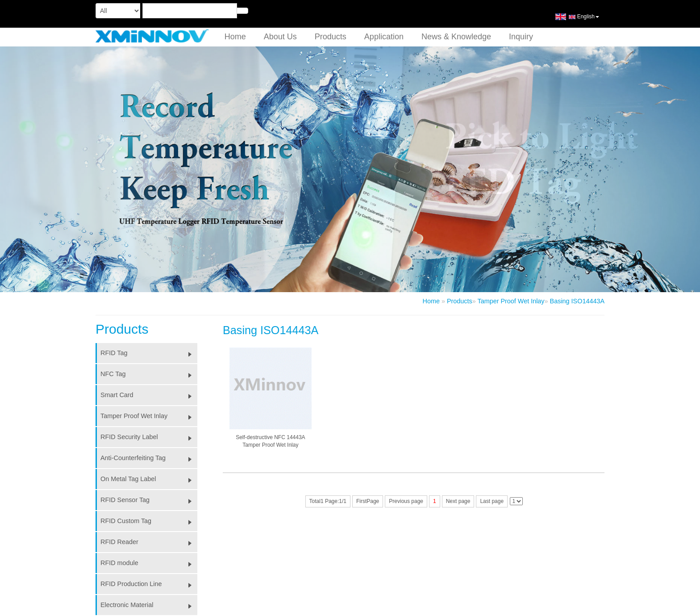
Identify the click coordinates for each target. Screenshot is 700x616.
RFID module (149, 563)
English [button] (577, 20)
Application (384, 37)
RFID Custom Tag (149, 521)
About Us (280, 37)
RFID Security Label (149, 437)
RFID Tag (149, 353)
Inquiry (521, 37)
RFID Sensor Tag (149, 500)
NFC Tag (149, 374)
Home (235, 37)
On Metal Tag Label (149, 479)
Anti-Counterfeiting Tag (149, 458)
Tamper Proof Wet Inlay (511, 301)
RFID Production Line (149, 584)
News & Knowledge (456, 37)
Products (331, 37)
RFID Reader (149, 542)
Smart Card (149, 395)
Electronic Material (149, 605)
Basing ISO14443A (577, 301)
